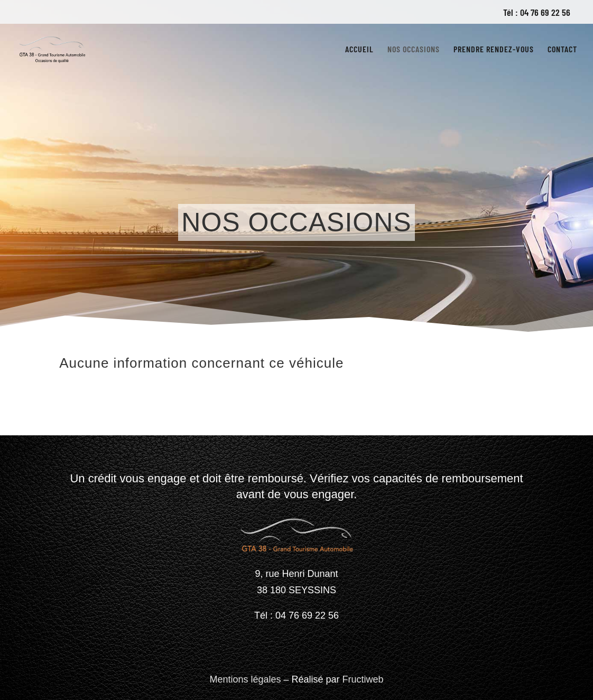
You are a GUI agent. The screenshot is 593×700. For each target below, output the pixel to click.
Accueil (359, 50)
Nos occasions (414, 50)
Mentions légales (245, 679)
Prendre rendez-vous (494, 50)
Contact (562, 50)
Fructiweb (363, 679)
